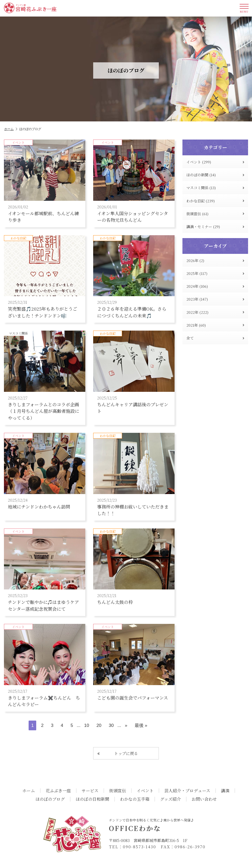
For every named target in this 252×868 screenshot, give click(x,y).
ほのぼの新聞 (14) (215, 175)
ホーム (11, 129)
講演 (225, 791)
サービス (90, 791)
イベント (145, 791)
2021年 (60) (215, 325)
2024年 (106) (215, 286)
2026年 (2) (215, 260)
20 (99, 725)
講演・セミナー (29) (215, 227)
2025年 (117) (215, 273)
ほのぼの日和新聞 (92, 799)
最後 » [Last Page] (141, 725)
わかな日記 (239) (215, 201)
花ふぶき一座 (58, 791)
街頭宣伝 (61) (215, 214)
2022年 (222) (215, 312)
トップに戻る (118, 753)
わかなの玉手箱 (135, 799)
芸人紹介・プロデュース (187, 791)
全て (215, 338)
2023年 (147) (215, 299)
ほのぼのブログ (50, 799)
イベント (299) (215, 162)
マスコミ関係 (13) (215, 188)
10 (86, 725)
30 (111, 725)
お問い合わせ (204, 799)
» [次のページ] (126, 725)
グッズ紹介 (170, 799)
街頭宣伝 (118, 791)
